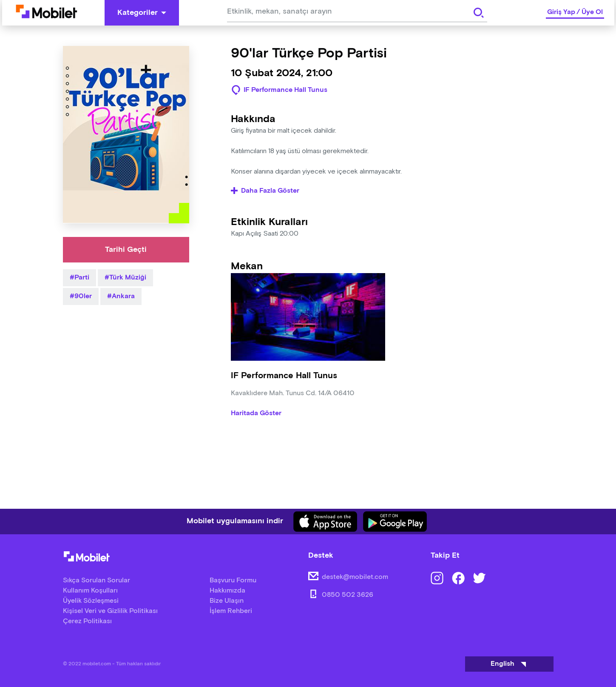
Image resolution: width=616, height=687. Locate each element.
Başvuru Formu (233, 580)
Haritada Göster (256, 413)
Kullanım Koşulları (90, 591)
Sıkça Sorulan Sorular (97, 580)
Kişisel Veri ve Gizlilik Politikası (110, 611)
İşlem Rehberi (231, 611)
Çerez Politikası (87, 621)
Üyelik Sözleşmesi (91, 601)
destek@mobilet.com (355, 577)
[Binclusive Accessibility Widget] (19, 661)
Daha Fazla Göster (265, 191)
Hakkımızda (227, 591)
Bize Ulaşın (227, 601)
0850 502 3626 (348, 595)
